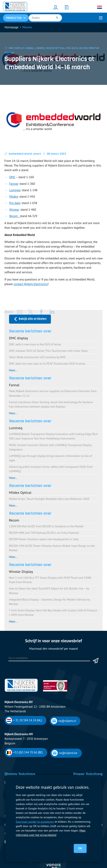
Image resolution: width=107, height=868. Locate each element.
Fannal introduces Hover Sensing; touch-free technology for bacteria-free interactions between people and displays (51, 404)
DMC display (16, 48)
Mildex (14, 197)
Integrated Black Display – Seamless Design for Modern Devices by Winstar (50, 602)
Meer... (13, 370)
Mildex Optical (56, 48)
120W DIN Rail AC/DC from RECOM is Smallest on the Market (46, 526)
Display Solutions (20, 774)
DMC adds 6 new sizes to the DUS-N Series (35, 344)
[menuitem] (100, 7)
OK (80, 848)
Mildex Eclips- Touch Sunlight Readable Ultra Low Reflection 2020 (49, 499)
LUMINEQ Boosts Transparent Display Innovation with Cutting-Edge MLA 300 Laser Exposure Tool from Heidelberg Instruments (53, 436)
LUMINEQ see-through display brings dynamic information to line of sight (51, 458)
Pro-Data (72, 48)
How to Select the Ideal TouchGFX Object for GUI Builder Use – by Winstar (49, 591)
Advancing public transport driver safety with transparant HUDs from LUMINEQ (51, 469)
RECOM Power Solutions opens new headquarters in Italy (44, 539)
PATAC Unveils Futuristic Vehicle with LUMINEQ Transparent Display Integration (50, 447)
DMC (12, 177)
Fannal (29, 48)
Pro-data (15, 203)
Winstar (14, 210)
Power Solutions (88, 774)
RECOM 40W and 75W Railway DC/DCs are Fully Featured (44, 533)
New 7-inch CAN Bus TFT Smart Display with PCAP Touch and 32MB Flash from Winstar (50, 580)
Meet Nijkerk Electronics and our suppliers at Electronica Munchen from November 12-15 (53, 393)
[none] (100, 7)
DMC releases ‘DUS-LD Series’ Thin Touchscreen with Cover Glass (48, 351)
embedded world (20, 154)
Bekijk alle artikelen (30, 319)
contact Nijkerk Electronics (31, 284)
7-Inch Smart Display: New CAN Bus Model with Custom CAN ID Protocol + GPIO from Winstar (53, 612)
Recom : (15, 216)
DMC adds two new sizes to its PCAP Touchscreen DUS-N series (47, 363)
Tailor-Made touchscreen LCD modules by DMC (38, 357)
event (37, 154)
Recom (83, 48)
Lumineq (40, 48)
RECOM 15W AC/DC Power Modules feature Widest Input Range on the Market (52, 548)
